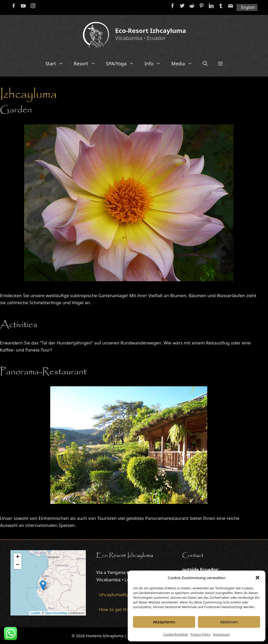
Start (57, 64)
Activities (19, 325)
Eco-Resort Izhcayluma (151, 30)
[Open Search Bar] (205, 64)
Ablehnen (229, 622)
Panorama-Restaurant (43, 372)
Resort (87, 64)
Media (184, 64)
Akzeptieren (164, 622)
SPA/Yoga (123, 64)
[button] (258, 578)
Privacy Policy (200, 634)
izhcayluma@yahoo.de (122, 594)
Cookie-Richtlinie (176, 634)
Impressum (221, 634)
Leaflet (35, 613)
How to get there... (118, 609)
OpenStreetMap (56, 613)
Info (155, 64)
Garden (16, 110)
